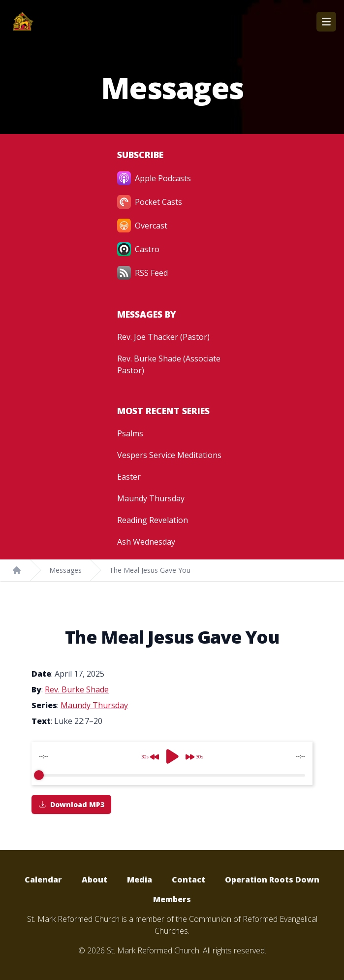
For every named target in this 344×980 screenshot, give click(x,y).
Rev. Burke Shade (77, 689)
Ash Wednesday (146, 542)
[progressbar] (172, 775)
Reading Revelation (153, 520)
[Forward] (197, 753)
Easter (129, 477)
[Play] (172, 756)
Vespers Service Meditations (169, 455)
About (94, 880)
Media (140, 880)
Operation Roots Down (272, 880)
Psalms (130, 433)
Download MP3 (71, 804)
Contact (188, 880)
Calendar (43, 880)
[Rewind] (147, 753)
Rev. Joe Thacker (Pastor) (163, 337)
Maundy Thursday (151, 498)
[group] (172, 763)
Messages (65, 570)
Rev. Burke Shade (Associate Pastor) (169, 364)
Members (172, 899)
